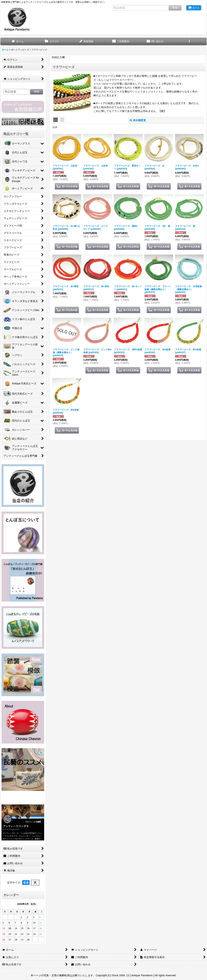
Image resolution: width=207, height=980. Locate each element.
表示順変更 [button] (138, 120)
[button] (189, 41)
